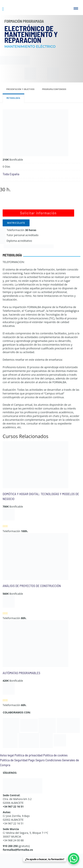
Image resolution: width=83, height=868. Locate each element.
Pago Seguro (36, 760)
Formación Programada (24, 21)
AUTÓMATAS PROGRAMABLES (21, 673)
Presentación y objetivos (21, 89)
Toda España (11, 174)
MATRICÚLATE (16, 223)
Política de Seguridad (14, 760)
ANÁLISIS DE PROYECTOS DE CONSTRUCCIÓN (32, 586)
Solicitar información (38, 213)
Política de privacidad (29, 755)
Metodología (13, 98)
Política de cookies (55, 755)
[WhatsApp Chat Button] (74, 859)
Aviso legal (7, 755)
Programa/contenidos (54, 89)
